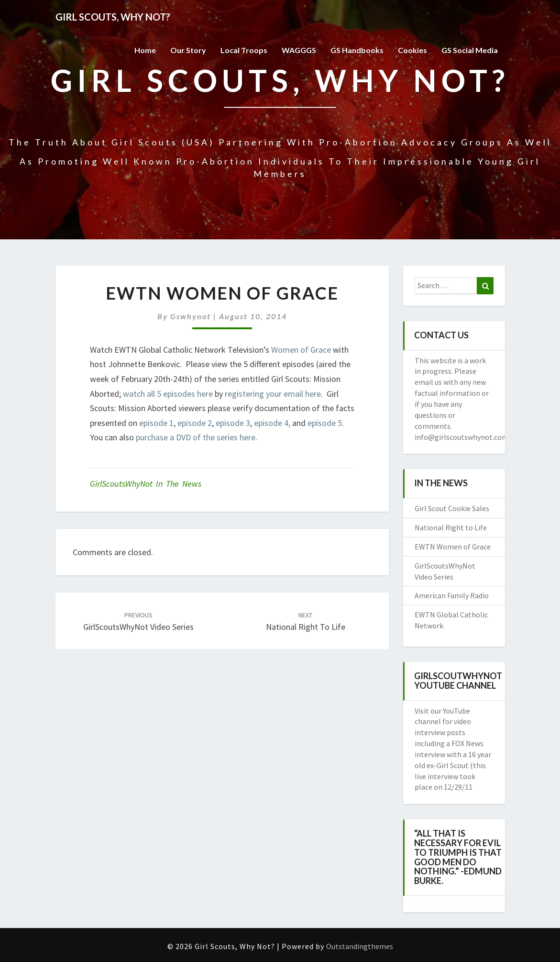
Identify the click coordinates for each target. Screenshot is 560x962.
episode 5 (325, 423)
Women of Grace (301, 350)
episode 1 (156, 423)
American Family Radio (452, 595)
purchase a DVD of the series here (196, 437)
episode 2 (195, 423)
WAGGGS (299, 50)
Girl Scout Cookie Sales (452, 508)
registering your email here (273, 394)
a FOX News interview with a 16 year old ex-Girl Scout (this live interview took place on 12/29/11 (453, 765)
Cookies (412, 50)
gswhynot (191, 316)
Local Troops (244, 50)
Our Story (188, 50)
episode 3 (233, 423)
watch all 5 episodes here (168, 394)
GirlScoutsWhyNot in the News (146, 484)
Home (145, 50)
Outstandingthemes (360, 946)
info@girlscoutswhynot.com (461, 437)
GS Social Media (470, 50)
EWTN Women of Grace (453, 547)
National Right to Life (451, 527)
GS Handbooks (357, 50)
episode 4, (272, 423)
